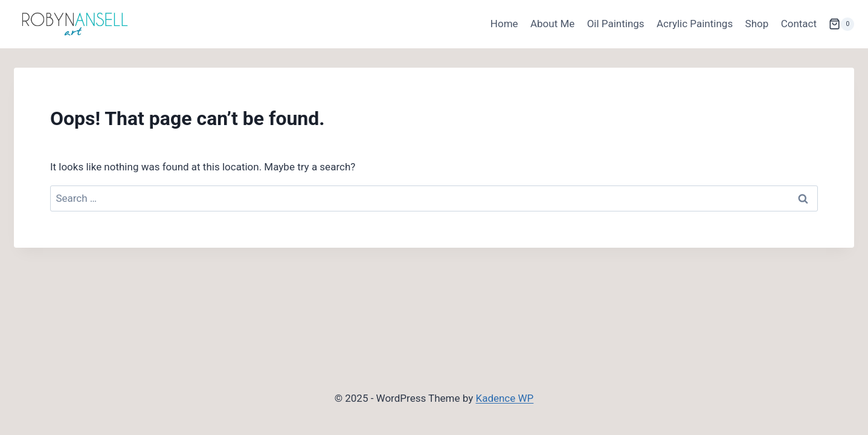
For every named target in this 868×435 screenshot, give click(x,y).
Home (504, 24)
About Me (552, 24)
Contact (799, 24)
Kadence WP (504, 398)
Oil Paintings (616, 24)
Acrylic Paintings (695, 24)
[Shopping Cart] (841, 24)
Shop (757, 24)
